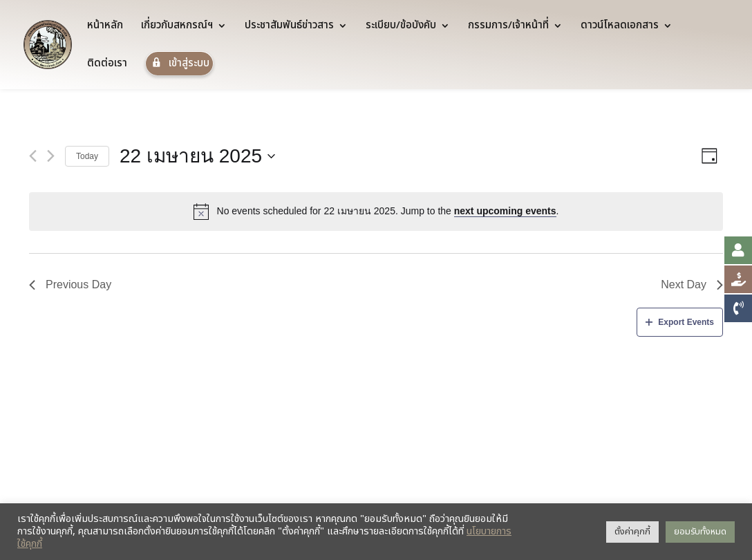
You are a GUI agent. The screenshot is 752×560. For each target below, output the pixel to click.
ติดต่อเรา (107, 65)
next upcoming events (505, 211)
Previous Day (70, 284)
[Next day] (51, 156)
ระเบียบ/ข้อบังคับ (401, 27)
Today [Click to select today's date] (87, 156)
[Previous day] (33, 156)
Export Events (680, 322)
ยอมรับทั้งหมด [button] (700, 532)
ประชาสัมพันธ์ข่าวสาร (289, 27)
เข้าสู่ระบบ (179, 63)
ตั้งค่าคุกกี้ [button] (632, 532)
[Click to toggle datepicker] (197, 156)
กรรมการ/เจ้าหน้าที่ (508, 27)
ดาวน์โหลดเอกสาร (620, 27)
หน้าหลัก (105, 27)
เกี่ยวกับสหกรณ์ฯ (177, 27)
